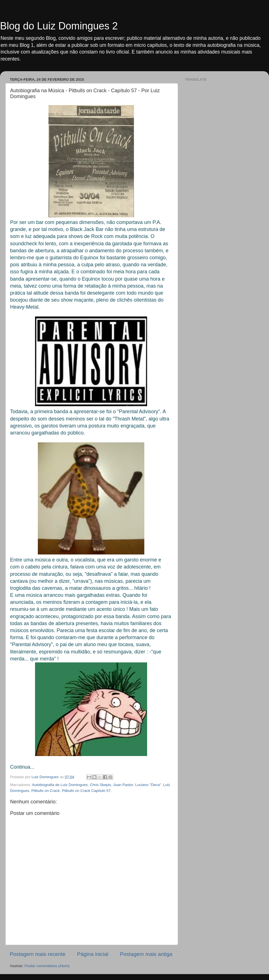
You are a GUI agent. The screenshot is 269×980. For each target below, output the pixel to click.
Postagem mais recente (38, 954)
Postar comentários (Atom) (47, 966)
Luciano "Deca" (148, 785)
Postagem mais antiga (146, 954)
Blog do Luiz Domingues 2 (59, 26)
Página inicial (93, 954)
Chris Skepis (100, 785)
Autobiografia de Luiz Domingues (60, 785)
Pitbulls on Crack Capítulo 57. (87, 791)
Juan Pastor (123, 785)
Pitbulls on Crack (46, 791)
